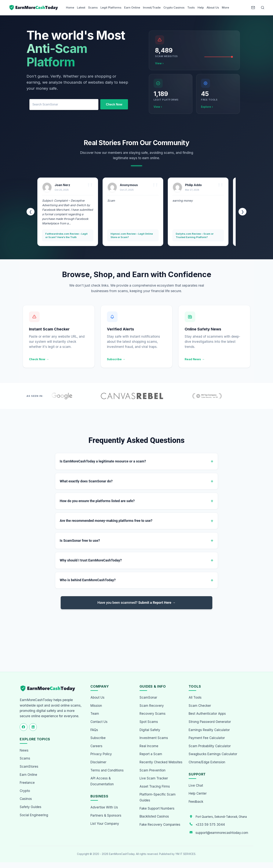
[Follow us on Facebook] (24, 727)
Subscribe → (116, 359)
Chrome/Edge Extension (207, 762)
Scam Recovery (152, 706)
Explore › (207, 107)
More (225, 7)
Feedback (196, 802)
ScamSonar (148, 697)
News (24, 750)
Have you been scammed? (136, 603)
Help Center (198, 793)
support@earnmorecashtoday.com (222, 833)
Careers (96, 746)
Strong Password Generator (210, 722)
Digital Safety (150, 730)
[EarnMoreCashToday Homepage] (49, 688)
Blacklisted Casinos (154, 816)
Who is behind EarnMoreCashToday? (88, 580)
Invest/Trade (152, 7)
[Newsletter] (253, 8)
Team (95, 714)
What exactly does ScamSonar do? (86, 481)
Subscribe (98, 738)
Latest (81, 7)
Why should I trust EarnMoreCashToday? (91, 560)
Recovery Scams (153, 714)
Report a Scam (151, 754)
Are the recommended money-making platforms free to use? (106, 521)
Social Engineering (34, 815)
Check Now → (39, 359)
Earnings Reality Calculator (209, 730)
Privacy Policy (101, 754)
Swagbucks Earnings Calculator (213, 754)
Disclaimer (98, 762)
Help (201, 7)
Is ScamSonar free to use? (80, 541)
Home (70, 7)
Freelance (27, 783)
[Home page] (34, 8)
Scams (93, 7)
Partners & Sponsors (106, 815)
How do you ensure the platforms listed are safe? (97, 501)
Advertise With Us (104, 807)
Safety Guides (31, 807)
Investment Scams (154, 738)
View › (159, 63)
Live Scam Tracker (154, 778)
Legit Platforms (111, 7)
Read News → (195, 359)
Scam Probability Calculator (210, 746)
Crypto (25, 791)
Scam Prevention (153, 770)
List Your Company (105, 824)
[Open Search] (263, 8)
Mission (96, 706)
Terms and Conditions (107, 770)
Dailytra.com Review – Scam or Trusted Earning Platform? (195, 235)
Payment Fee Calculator (207, 738)
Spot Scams (149, 722)
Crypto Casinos (174, 7)
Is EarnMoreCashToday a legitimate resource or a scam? (103, 461)
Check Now (114, 104)
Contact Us (99, 722)
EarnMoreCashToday (122, 854)
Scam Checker (200, 706)
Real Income (149, 746)
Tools (191, 7)
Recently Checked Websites (161, 762)
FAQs (94, 730)
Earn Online (132, 7)
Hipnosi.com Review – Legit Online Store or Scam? (132, 235)
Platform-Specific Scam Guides (158, 797)
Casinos (26, 799)
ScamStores (29, 767)
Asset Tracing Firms (155, 786)
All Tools (195, 697)
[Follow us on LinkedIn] (33, 727)
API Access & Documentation (102, 781)
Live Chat (196, 785)
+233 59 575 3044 (210, 825)
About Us (213, 7)
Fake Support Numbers (157, 808)
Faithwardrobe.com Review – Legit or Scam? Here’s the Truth (66, 235)
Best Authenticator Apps (207, 714)
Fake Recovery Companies (160, 825)
